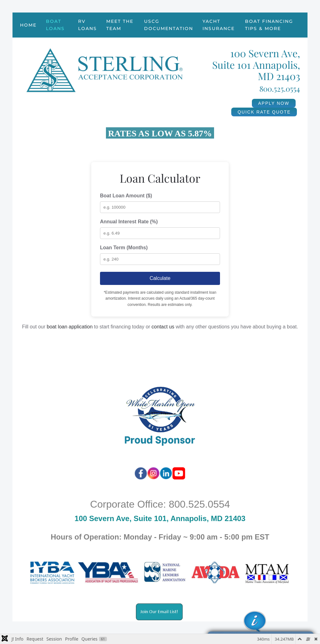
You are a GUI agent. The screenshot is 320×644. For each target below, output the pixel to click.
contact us (163, 327)
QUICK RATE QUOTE (264, 112)
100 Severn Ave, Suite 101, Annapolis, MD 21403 (160, 518)
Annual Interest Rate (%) (129, 222)
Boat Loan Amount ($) (126, 196)
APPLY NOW (274, 103)
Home (28, 25)
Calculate (160, 278)
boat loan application (70, 327)
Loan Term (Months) (124, 248)
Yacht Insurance (219, 25)
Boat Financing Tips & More (269, 25)
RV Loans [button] (87, 25)
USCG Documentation (169, 25)
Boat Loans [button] (55, 25)
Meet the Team (120, 25)
